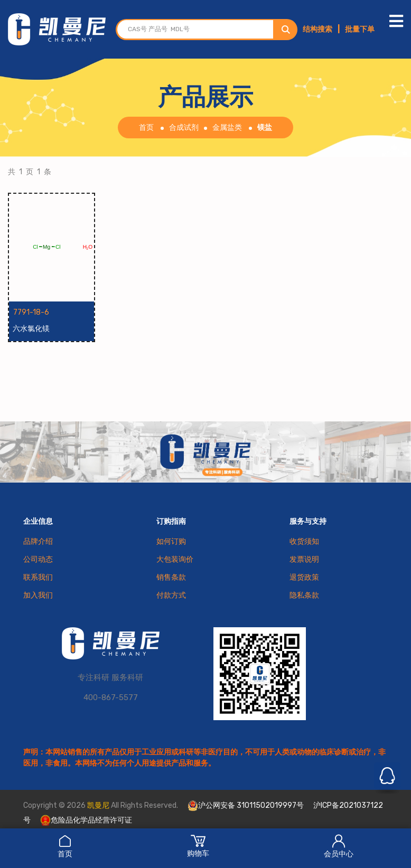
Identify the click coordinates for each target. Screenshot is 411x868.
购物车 (198, 846)
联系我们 (38, 577)
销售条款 (171, 577)
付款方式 (171, 595)
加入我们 (38, 595)
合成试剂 (184, 128)
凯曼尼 (98, 805)
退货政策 (304, 577)
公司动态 (38, 559)
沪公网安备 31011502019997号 (246, 806)
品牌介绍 (38, 541)
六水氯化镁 (32, 328)
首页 (65, 846)
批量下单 (360, 29)
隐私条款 (304, 595)
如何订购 (171, 541)
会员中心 (339, 846)
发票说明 (304, 559)
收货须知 (304, 541)
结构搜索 (317, 29)
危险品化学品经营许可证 (86, 820)
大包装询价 (175, 559)
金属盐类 (227, 128)
